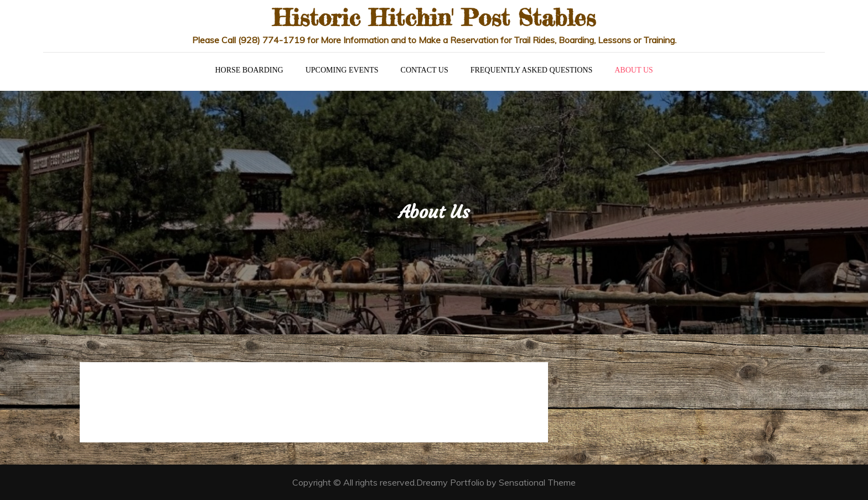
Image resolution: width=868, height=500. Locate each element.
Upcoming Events (342, 70)
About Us (634, 70)
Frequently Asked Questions (532, 70)
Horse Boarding (249, 70)
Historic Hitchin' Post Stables (434, 17)
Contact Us (425, 70)
